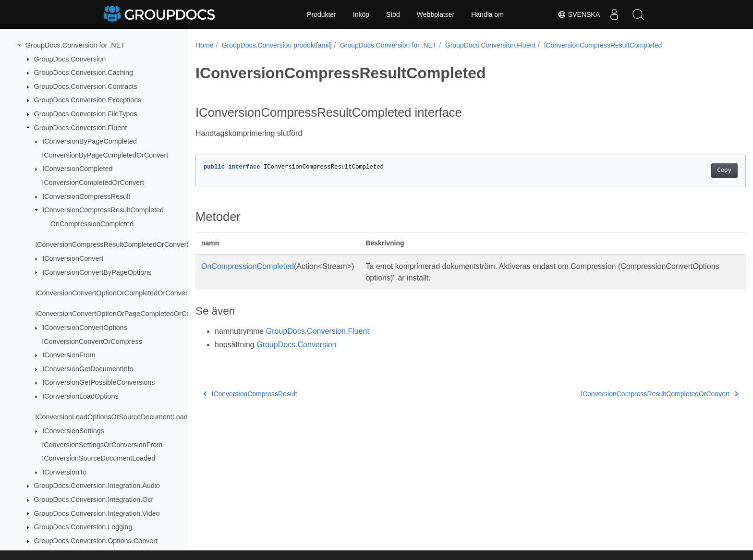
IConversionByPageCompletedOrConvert (105, 155)
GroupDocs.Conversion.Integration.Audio (97, 486)
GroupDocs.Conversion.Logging (83, 527)
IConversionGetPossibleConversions (98, 382)
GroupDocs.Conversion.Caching (84, 73)
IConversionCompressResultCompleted (103, 210)
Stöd (393, 14)
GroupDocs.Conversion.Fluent (81, 128)
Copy (686, 170)
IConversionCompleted (77, 169)
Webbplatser (436, 14)
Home (204, 45)
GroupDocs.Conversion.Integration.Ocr (94, 499)
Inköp (361, 14)
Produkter (322, 14)
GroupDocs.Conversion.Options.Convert (96, 541)
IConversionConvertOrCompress (92, 341)
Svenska (579, 14)
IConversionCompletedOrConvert (93, 183)
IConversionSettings (73, 431)
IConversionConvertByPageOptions (97, 272)
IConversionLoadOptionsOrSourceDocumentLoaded (115, 417)
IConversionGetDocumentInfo (88, 369)
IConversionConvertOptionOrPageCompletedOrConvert (120, 314)
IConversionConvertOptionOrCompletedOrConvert (112, 293)
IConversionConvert (73, 258)
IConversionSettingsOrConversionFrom (102, 445)
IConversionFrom (69, 355)
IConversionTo (64, 472)
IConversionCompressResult (86, 196)
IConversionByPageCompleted (90, 141)
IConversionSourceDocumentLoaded (98, 458)
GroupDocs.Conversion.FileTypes (86, 114)
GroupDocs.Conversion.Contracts (86, 86)
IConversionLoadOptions (80, 396)
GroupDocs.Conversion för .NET (75, 45)
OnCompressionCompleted (92, 224)
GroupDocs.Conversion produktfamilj (277, 45)
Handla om (487, 14)
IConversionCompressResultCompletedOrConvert (112, 244)
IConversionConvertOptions (85, 328)
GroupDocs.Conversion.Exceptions (88, 100)
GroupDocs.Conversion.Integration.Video (97, 513)
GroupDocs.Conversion (70, 59)
